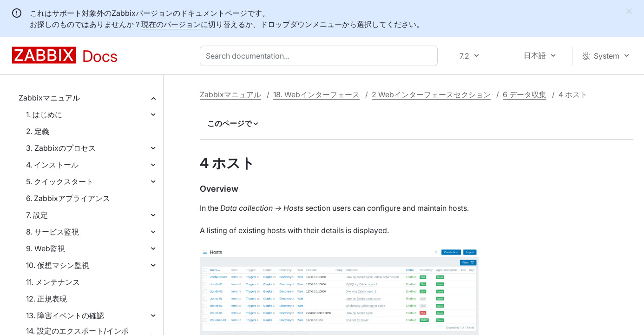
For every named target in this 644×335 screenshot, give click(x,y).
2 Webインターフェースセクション (431, 94)
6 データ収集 (525, 94)
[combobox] (321, 56)
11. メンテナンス (53, 282)
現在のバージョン (171, 24)
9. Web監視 (46, 248)
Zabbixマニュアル (49, 98)
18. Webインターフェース (316, 94)
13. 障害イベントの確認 (65, 315)
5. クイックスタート (60, 181)
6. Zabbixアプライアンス (68, 198)
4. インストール (52, 165)
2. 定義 (38, 131)
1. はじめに (44, 114)
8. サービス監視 (53, 232)
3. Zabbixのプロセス (61, 148)
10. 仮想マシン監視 (58, 265)
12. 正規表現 (46, 299)
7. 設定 (37, 215)
